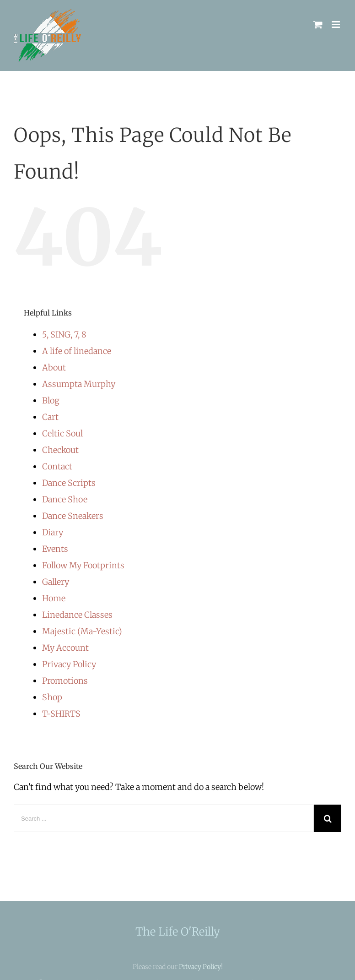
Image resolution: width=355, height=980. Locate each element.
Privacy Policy (69, 664)
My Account (65, 648)
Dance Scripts (69, 483)
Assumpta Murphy (79, 384)
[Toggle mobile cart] (318, 24)
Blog (51, 400)
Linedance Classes (77, 615)
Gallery (56, 582)
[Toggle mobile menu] (336, 24)
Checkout (60, 450)
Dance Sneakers (73, 516)
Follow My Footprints (83, 565)
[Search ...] (164, 818)
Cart (50, 417)
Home (54, 598)
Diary (53, 532)
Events (55, 549)
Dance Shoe (65, 499)
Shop (52, 697)
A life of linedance (77, 351)
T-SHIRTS (61, 714)
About (54, 367)
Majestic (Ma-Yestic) (82, 631)
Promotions (65, 681)
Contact (57, 466)
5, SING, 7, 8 (64, 335)
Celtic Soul (62, 433)
